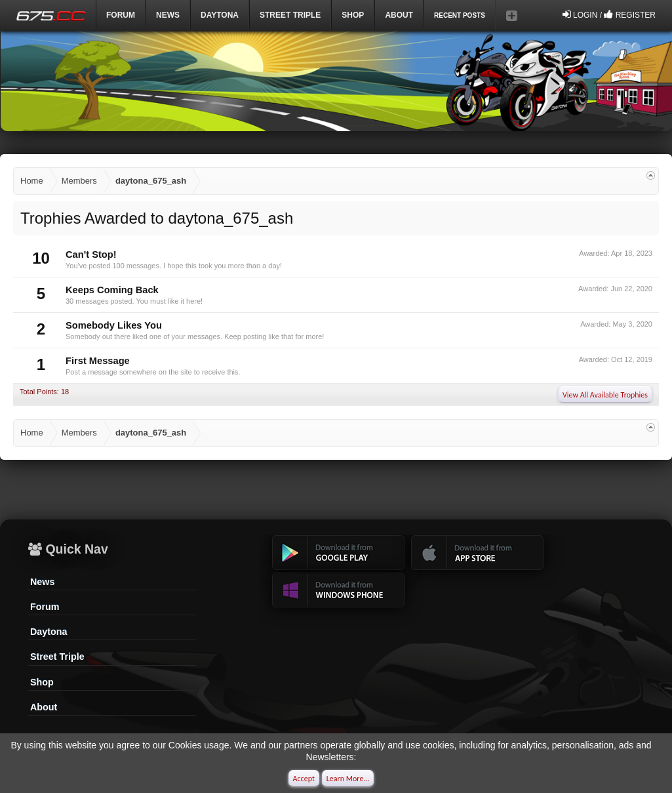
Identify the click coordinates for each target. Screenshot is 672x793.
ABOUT (399, 15)
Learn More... (348, 779)
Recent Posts (460, 15)
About (44, 707)
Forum (121, 15)
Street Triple (290, 15)
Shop (353, 15)
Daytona (49, 632)
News (168, 15)
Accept (304, 779)
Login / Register (609, 14)
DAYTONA (220, 15)
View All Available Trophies (605, 395)
